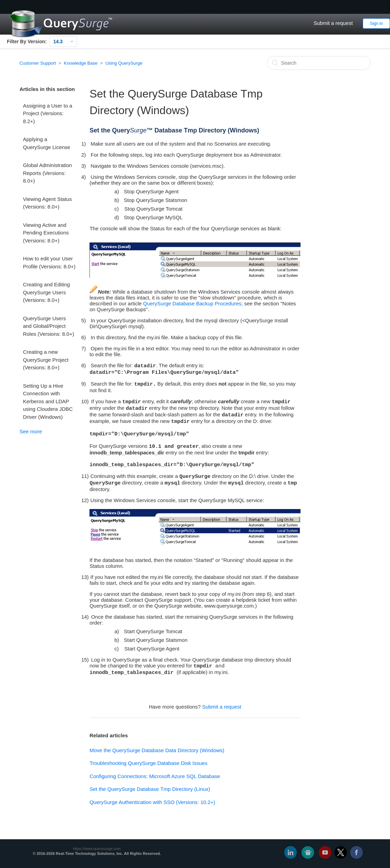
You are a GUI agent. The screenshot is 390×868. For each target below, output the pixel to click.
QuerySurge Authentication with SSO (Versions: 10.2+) (152, 802)
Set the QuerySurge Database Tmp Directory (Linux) (150, 789)
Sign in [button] (376, 24)
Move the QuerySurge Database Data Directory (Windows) (157, 750)
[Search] (319, 63)
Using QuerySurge (124, 63)
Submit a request (333, 23)
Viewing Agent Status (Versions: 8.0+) (47, 203)
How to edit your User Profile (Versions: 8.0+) (49, 262)
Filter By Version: (27, 41)
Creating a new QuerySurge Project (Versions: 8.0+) (46, 360)
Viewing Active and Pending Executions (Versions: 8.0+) (46, 233)
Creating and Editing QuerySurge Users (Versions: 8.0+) (46, 292)
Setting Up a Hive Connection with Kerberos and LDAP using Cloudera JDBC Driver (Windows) (48, 401)
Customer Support (38, 63)
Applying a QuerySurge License (46, 143)
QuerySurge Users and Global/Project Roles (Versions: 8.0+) (48, 326)
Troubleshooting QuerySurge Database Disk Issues (148, 763)
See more (31, 431)
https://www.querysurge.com (97, 849)
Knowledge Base (81, 63)
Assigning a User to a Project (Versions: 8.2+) (47, 113)
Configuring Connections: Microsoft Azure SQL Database (155, 776)
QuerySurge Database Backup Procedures (192, 303)
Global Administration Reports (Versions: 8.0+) (47, 173)
